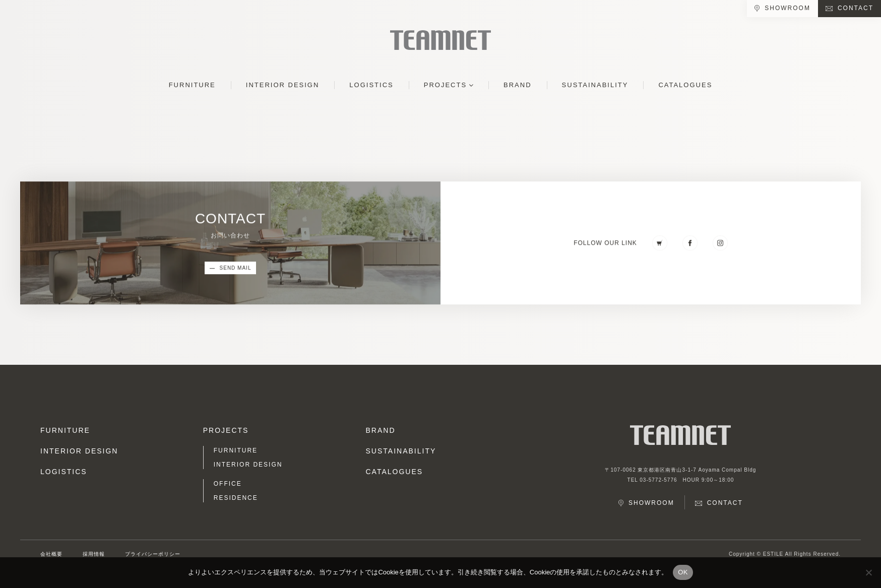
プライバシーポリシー (153, 554)
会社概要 (51, 554)
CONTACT (856, 8)
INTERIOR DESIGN (283, 85)
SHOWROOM (788, 8)
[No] (868, 572)
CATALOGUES (685, 85)
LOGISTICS (371, 85)
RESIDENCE (236, 498)
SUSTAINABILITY (595, 85)
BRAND (518, 85)
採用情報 (94, 554)
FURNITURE (192, 85)
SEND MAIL (236, 269)
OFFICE (228, 484)
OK (683, 572)
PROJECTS (445, 85)
